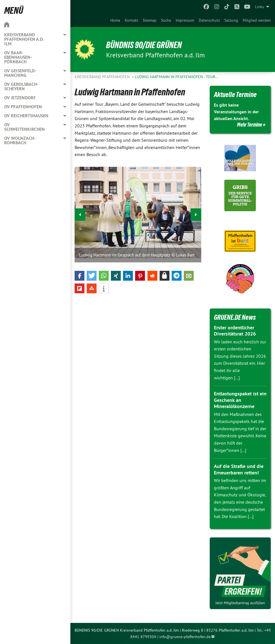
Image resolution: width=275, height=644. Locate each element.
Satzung (231, 20)
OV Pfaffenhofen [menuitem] (23, 107)
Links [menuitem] (260, 7)
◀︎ (80, 213)
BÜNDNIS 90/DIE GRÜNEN (144, 45)
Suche (166, 20)
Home (115, 20)
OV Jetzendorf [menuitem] (20, 98)
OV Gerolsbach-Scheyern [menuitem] (21, 86)
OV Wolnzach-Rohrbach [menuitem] (20, 140)
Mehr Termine (250, 125)
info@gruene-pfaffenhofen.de (185, 637)
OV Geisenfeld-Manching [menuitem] (20, 73)
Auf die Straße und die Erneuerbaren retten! (239, 469)
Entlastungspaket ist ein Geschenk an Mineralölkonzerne (240, 400)
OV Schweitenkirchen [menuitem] (24, 127)
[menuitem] (115, 20)
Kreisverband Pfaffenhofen (103, 77)
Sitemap (150, 20)
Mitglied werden (257, 20)
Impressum (185, 20)
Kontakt (131, 20)
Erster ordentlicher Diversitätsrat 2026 (235, 331)
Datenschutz (209, 20)
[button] (80, 276)
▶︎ (196, 213)
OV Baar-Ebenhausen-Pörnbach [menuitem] (18, 57)
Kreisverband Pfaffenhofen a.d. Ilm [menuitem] (24, 39)
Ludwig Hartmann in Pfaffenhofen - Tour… (177, 77)
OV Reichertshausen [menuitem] (26, 116)
